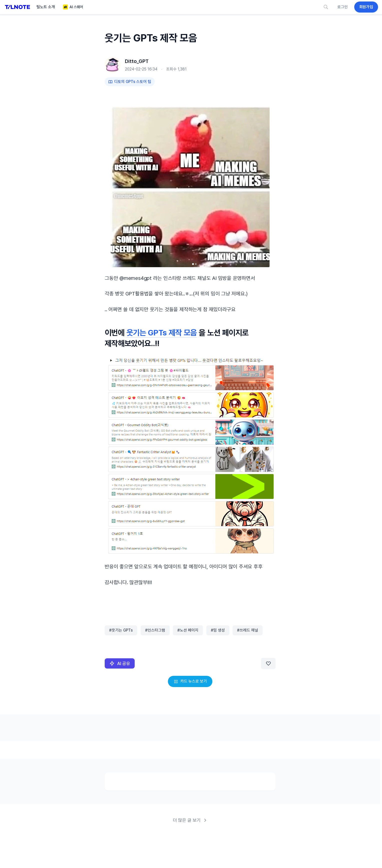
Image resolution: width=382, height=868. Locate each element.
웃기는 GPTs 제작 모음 (161, 333)
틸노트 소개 (46, 7)
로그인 (343, 7)
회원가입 (366, 7)
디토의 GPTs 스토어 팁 (130, 82)
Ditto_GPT (137, 61)
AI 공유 (120, 663)
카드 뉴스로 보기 (190, 681)
